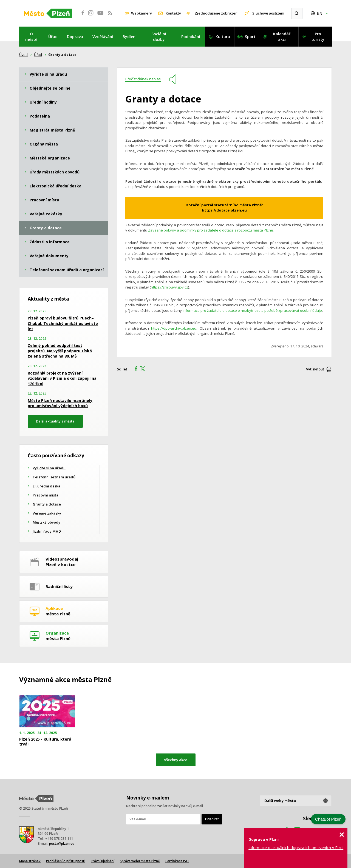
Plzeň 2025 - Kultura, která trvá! (45, 742)
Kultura (223, 37)
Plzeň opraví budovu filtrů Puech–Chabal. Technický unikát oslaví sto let (63, 323)
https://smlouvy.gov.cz (169, 287)
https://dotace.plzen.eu (224, 210)
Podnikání (191, 37)
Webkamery (141, 13)
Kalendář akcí (282, 37)
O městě (31, 37)
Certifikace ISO (177, 861)
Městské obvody (46, 522)
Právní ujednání (103, 861)
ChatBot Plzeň (328, 819)
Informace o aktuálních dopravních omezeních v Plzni (296, 848)
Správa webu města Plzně (140, 861)
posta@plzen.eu (62, 843)
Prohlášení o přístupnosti (66, 861)
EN (320, 13)
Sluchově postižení (268, 13)
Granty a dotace (47, 504)
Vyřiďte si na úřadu (49, 468)
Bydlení (130, 37)
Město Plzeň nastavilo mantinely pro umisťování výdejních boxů (60, 403)
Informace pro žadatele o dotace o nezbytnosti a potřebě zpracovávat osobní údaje (252, 310)
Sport (250, 37)
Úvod (23, 55)
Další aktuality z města (55, 421)
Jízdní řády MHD (47, 531)
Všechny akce (176, 760)
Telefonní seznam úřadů (54, 477)
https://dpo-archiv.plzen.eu (174, 328)
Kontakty (173, 13)
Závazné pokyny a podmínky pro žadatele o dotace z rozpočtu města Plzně (210, 230)
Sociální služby (159, 37)
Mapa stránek (30, 861)
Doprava (75, 37)
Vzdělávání (103, 37)
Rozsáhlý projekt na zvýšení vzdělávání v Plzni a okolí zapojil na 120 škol (62, 378)
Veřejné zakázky (47, 513)
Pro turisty (318, 37)
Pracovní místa (46, 495)
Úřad (53, 37)
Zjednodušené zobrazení (217, 13)
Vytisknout (315, 369)
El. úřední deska (46, 486)
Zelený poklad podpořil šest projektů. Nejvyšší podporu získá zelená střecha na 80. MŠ (60, 351)
